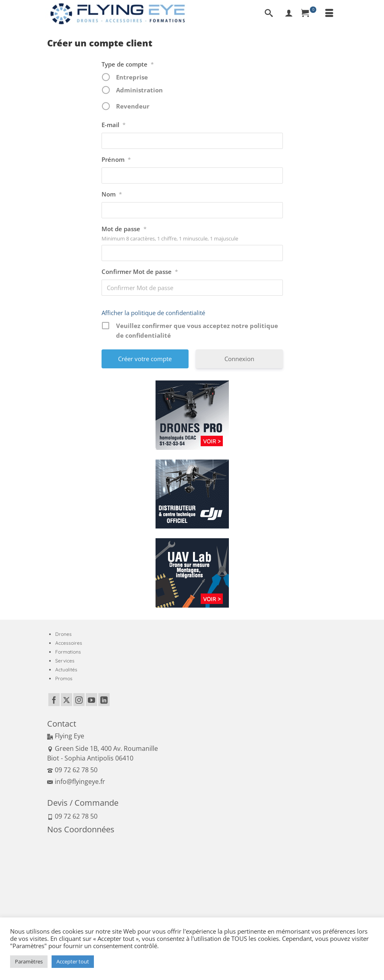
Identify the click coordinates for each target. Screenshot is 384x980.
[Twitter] (66, 700)
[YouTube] (91, 700)
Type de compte (128, 65)
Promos (64, 678)
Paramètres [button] (29, 961)
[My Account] (289, 14)
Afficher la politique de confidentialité (153, 313)
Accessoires (69, 643)
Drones (63, 634)
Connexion (239, 359)
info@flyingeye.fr (76, 781)
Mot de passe (124, 229)
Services (65, 661)
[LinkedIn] (104, 700)
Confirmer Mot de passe (140, 272)
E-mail (114, 125)
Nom (112, 194)
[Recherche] (269, 14)
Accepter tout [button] (73, 961)
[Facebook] (54, 700)
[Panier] (309, 14)
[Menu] (329, 14)
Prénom (116, 160)
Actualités (66, 670)
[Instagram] (79, 700)
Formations (68, 652)
